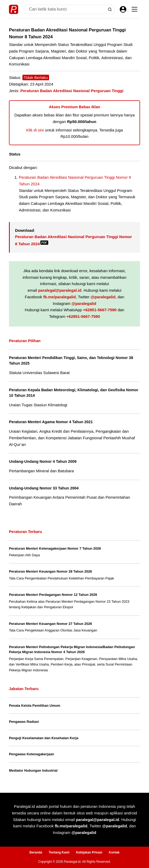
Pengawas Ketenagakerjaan (32, 754)
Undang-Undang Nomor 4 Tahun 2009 (43, 461)
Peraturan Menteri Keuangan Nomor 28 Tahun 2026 (51, 571)
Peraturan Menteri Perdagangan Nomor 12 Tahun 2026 (53, 595)
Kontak (114, 852)
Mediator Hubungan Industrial (33, 770)
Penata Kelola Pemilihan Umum (35, 706)
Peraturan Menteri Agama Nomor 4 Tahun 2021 (51, 422)
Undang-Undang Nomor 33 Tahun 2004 (44, 488)
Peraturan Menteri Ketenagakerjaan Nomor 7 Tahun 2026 (55, 548)
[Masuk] (123, 9)
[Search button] (110, 9)
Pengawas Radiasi (24, 722)
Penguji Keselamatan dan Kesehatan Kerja (44, 738)
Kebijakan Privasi (89, 852)
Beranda (36, 852)
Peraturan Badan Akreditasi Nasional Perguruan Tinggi (72, 91)
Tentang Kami (59, 852)
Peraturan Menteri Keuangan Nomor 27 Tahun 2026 (51, 624)
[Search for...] (65, 9)
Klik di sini (35, 130)
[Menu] (134, 9)
